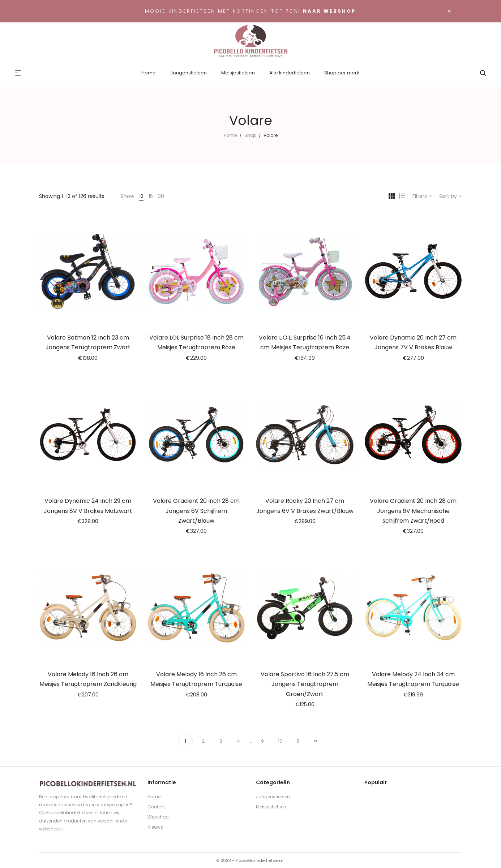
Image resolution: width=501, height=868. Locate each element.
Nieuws (155, 827)
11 (298, 741)
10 (280, 741)
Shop (250, 135)
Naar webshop (329, 11)
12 (141, 196)
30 (161, 196)
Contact (157, 807)
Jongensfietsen (273, 797)
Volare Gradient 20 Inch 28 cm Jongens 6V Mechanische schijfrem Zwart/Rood (413, 511)
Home (230, 135)
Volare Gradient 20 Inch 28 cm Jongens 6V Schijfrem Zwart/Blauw (196, 511)
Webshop (158, 817)
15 (151, 196)
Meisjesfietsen (271, 807)
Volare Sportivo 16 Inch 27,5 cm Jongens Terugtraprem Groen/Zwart (305, 684)
